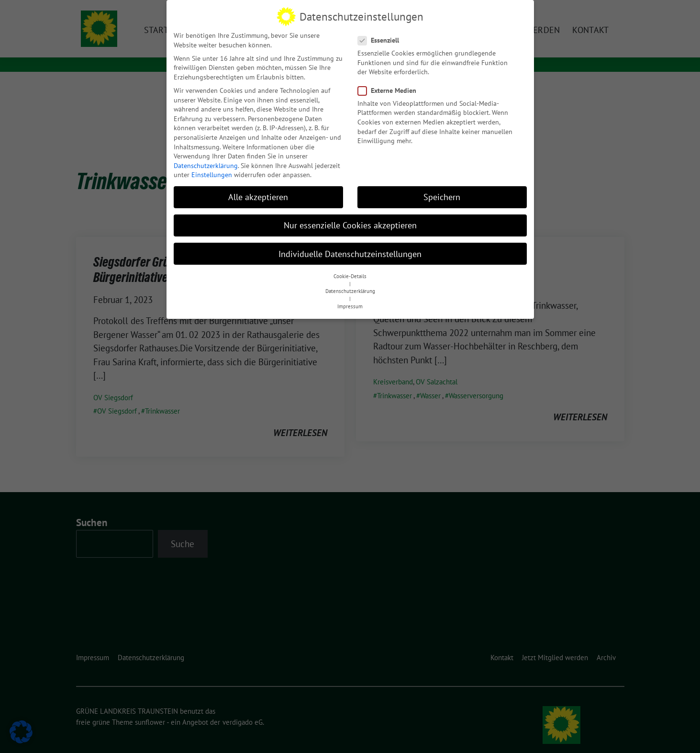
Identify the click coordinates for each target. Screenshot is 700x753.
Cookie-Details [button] (350, 275)
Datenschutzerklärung (206, 164)
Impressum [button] (350, 305)
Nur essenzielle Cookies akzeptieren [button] (350, 224)
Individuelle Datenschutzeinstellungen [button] (350, 253)
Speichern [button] (442, 196)
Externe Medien (390, 89)
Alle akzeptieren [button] (258, 196)
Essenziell (381, 39)
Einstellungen (212, 174)
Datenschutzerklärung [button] (350, 290)
